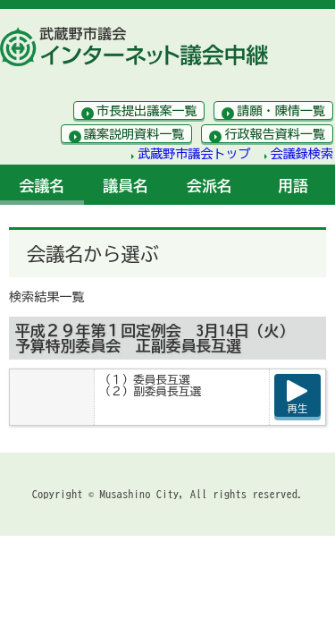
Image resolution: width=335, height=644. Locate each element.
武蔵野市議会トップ (194, 154)
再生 (298, 408)
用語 (293, 186)
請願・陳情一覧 (281, 111)
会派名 (209, 186)
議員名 (126, 186)
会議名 (42, 186)
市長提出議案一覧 (147, 111)
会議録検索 (302, 154)
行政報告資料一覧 (275, 134)
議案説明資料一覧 (134, 134)
